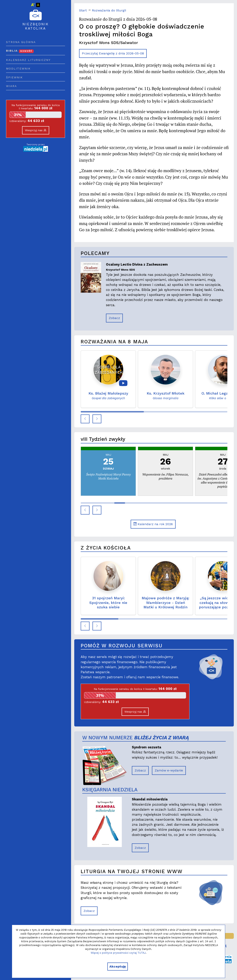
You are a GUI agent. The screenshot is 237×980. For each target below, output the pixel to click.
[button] (85, 419)
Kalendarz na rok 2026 (153, 524)
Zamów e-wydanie (169, 770)
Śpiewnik (14, 77)
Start (83, 10)
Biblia (20, 51)
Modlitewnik (18, 69)
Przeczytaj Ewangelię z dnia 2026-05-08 (113, 53)
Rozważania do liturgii (109, 10)
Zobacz (114, 318)
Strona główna (21, 42)
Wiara (11, 86)
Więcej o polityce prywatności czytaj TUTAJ (118, 953)
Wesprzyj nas (36, 130)
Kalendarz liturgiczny (28, 60)
